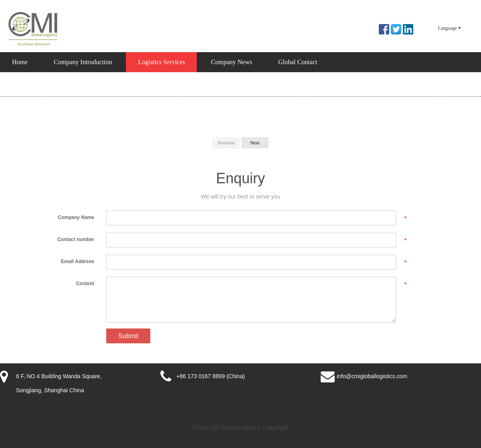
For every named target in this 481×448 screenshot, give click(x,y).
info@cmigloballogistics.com (372, 376)
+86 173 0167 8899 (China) (211, 376)
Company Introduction (83, 62)
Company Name (76, 217)
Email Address (78, 262)
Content (85, 284)
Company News (231, 62)
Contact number (76, 239)
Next (255, 143)
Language (450, 28)
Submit (128, 336)
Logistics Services (161, 62)
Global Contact (298, 62)
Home (20, 62)
